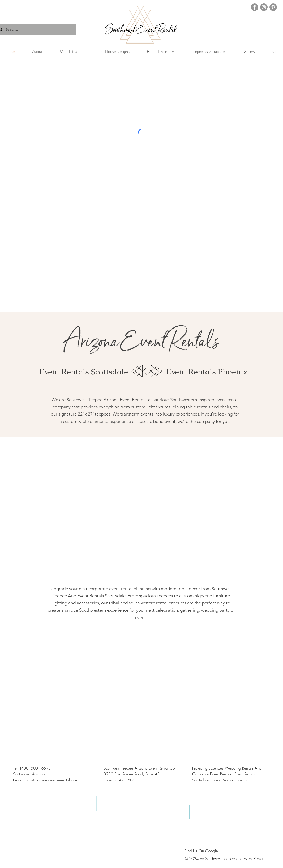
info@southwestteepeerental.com (51, 780)
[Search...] (35, 29)
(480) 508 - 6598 (35, 768)
